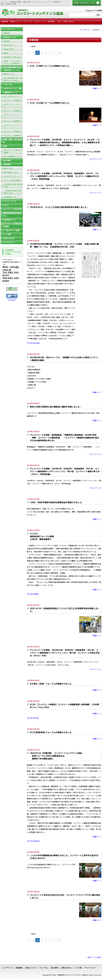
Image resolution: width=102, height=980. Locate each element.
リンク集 (7, 234)
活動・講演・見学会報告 (13, 141)
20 (59, 53)
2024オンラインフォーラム (12, 116)
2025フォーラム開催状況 (12, 111)
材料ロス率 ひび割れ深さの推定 (13, 151)
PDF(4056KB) (33, 841)
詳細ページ (97, 88)
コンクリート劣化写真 (13, 209)
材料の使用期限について (12, 156)
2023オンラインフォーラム (12, 126)
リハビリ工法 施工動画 (11, 180)
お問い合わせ (68, 21)
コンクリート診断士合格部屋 (13, 225)
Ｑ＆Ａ (6, 205)
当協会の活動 (8, 49)
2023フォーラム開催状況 (12, 131)
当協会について (16, 21)
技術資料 (51, 21)
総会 (5, 146)
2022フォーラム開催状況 (12, 135)
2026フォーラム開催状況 (12, 100)
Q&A (59, 21)
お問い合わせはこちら (84, 3)
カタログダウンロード (11, 176)
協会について (31, 968)
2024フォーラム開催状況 (12, 121)
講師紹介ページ (9, 74)
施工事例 (7, 160)
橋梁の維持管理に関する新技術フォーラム (13, 69)
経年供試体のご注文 (10, 172)
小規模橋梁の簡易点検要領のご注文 (13, 192)
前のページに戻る (94, 957)
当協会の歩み (8, 45)
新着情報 (5, 21)
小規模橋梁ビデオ (10, 197)
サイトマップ (9, 242)
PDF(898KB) (33, 594)
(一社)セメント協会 (11, 230)
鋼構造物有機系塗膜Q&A (12, 214)
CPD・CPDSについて (11, 96)
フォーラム (28, 21)
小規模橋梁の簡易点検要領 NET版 (13, 185)
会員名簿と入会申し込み (12, 57)
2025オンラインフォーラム (12, 105)
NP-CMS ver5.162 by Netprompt (12, 299)
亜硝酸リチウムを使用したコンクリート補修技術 (13, 62)
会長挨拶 (7, 41)
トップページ (85, 30)
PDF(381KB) (33, 718)
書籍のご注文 (8, 168)
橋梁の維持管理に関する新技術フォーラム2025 (13, 79)
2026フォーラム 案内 (13, 88)
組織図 (6, 53)
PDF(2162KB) (33, 343)
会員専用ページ (10, 220)
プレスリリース (40, 21)
